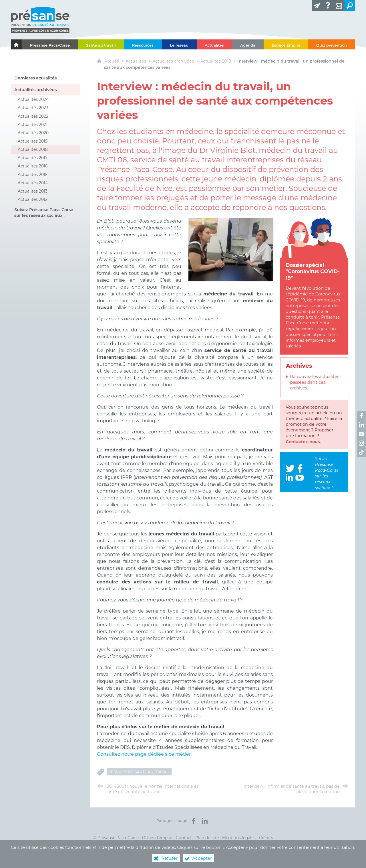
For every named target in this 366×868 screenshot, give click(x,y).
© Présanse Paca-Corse (116, 838)
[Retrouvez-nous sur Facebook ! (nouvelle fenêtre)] (361, 416)
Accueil (112, 61)
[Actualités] (214, 44)
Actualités (136, 61)
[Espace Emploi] (286, 44)
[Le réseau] (179, 44)
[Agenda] (248, 44)
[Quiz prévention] (332, 44)
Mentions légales (239, 838)
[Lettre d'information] (317, 5)
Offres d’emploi (157, 838)
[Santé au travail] (101, 44)
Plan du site (207, 838)
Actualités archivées (173, 61)
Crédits (266, 838)
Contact (184, 838)
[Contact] (339, 5)
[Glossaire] (328, 5)
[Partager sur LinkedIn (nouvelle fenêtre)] (205, 821)
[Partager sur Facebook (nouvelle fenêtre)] (194, 821)
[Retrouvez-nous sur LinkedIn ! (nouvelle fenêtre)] (361, 425)
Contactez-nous (303, 442)
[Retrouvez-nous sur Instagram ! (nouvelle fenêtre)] (361, 443)
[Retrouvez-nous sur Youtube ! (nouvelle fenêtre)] (361, 434)
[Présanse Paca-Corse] (50, 44)
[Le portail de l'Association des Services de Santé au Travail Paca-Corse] (16, 44)
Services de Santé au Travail (139, 772)
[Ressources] (143, 44)
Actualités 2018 (216, 61)
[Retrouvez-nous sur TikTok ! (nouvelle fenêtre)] (361, 452)
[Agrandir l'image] (231, 249)
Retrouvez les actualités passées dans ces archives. (315, 382)
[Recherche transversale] (350, 5)
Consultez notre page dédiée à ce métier (144, 754)
